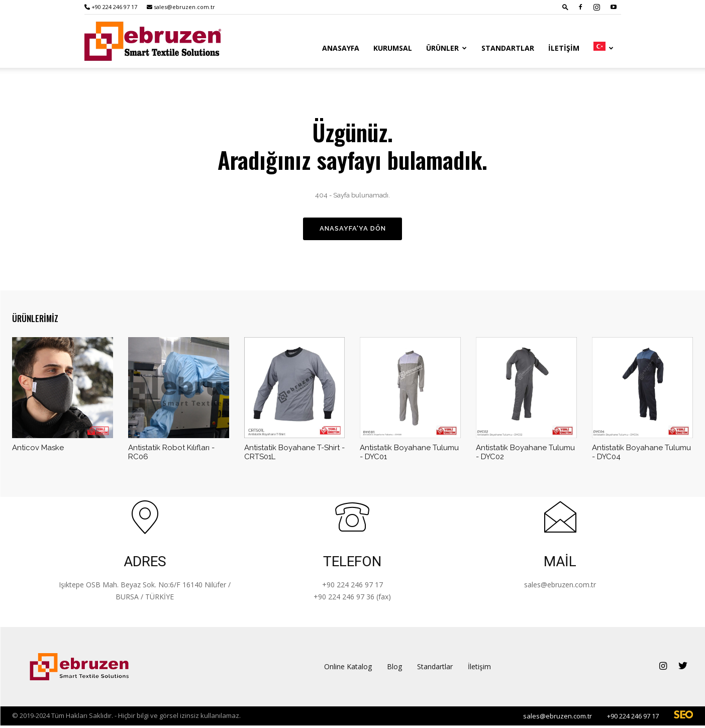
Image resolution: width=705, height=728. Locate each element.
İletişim (564, 48)
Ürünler (446, 48)
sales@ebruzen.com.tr (181, 7)
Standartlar (508, 48)
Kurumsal (393, 48)
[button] (565, 7)
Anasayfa (341, 48)
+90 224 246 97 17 (111, 7)
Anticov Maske (38, 450)
